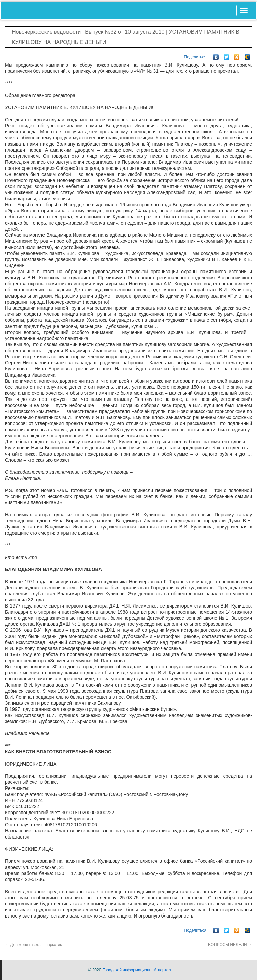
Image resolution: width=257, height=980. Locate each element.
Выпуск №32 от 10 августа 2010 (125, 32)
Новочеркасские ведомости (46, 32)
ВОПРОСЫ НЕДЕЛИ (230, 945)
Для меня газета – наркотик (34, 945)
